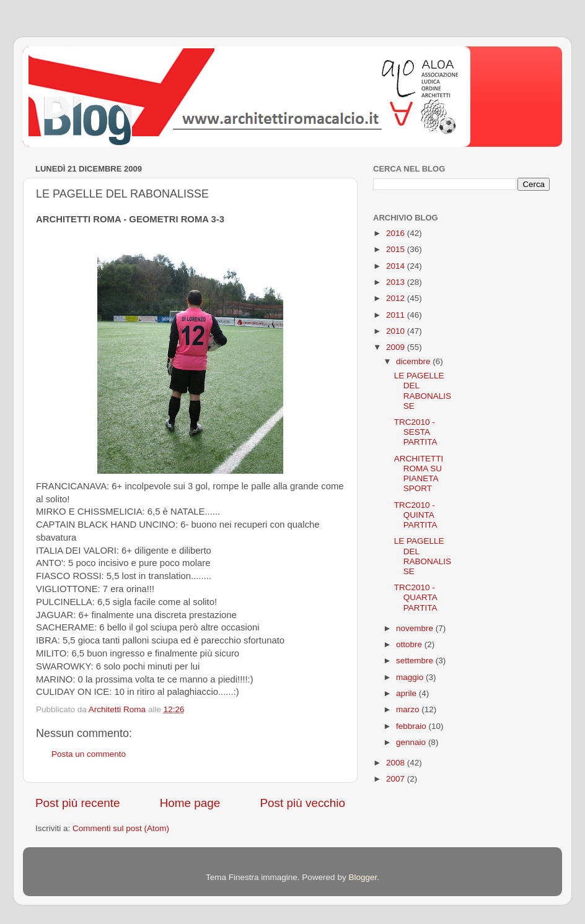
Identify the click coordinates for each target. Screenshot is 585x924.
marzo (409, 709)
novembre (416, 628)
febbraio (412, 726)
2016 (397, 233)
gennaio (412, 742)
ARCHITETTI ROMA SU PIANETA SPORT (419, 474)
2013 (397, 282)
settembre (416, 660)
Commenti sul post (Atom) (121, 828)
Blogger (363, 877)
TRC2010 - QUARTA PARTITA (416, 597)
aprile (407, 693)
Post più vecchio (302, 803)
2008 (397, 763)
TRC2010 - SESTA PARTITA (416, 432)
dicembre (414, 361)
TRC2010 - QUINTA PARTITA (416, 515)
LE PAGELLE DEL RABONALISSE (423, 391)
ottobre (410, 644)
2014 (397, 266)
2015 (397, 249)
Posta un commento (89, 754)
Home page (190, 803)
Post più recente (78, 803)
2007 (397, 779)
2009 (397, 347)
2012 (397, 298)
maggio (411, 677)
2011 (397, 315)
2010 (397, 331)
